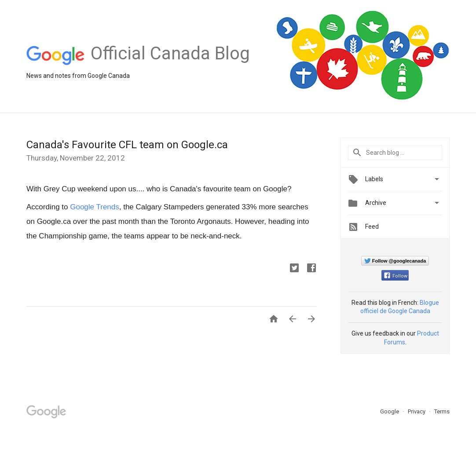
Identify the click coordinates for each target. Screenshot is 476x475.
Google (390, 411)
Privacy (417, 411)
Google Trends (95, 207)
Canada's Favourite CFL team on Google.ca (127, 145)
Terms (442, 411)
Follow (396, 276)
